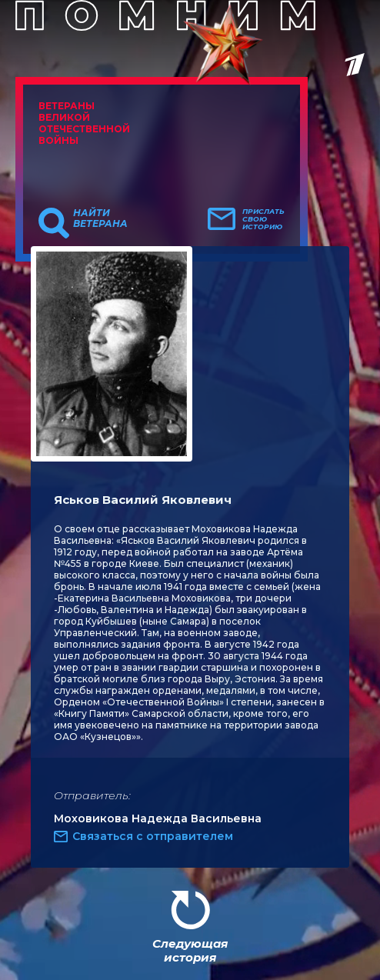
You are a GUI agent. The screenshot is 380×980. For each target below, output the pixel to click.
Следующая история (190, 950)
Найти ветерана (100, 218)
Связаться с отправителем (153, 836)
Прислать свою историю (263, 219)
